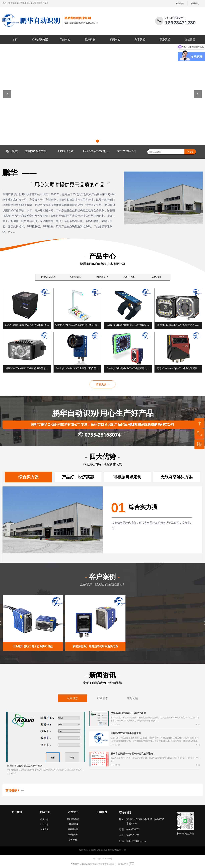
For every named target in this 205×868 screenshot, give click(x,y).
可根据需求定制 (127, 477)
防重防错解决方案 (36, 151)
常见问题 (132, 698)
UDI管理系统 (66, 151)
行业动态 (103, 698)
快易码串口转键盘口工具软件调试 (128, 713)
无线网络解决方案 (177, 477)
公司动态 (73, 698)
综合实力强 (28, 477)
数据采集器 (102, 277)
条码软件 (157, 277)
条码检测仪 (75, 277)
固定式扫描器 (48, 277)
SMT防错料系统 (127, 151)
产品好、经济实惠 (78, 477)
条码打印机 (129, 277)
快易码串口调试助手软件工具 (126, 733)
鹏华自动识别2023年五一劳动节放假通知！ (133, 754)
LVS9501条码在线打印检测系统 (97, 151)
